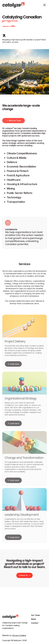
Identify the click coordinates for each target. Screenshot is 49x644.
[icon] (4, 36)
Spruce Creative (19, 635)
